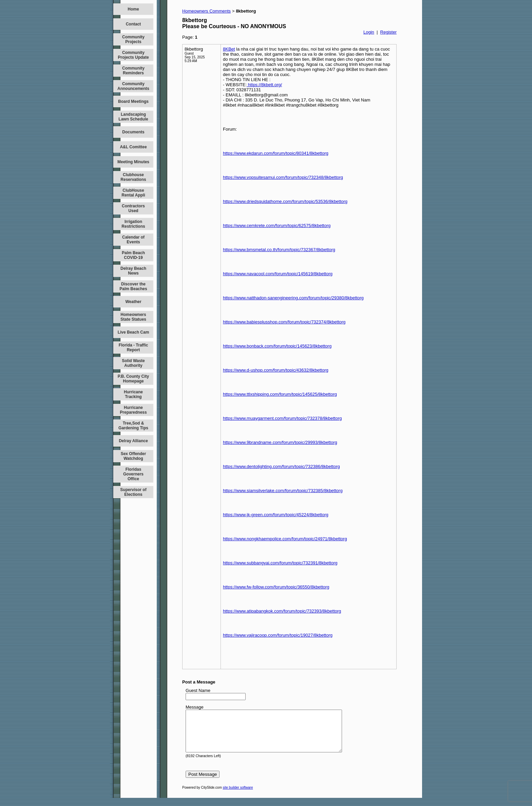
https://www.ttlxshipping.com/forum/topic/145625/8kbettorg (280, 394)
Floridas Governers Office (133, 474)
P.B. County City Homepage (133, 379)
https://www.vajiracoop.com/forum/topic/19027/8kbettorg (278, 635)
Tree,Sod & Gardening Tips (133, 426)
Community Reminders (133, 71)
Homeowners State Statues (133, 317)
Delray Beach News (133, 271)
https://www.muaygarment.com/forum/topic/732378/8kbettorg (282, 418)
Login (369, 32)
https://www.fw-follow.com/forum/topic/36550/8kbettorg (276, 587)
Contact (134, 24)
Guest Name (198, 690)
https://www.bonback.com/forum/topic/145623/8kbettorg (277, 346)
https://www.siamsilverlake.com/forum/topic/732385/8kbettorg (283, 491)
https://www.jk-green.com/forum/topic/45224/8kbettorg (276, 515)
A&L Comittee (133, 147)
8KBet (229, 49)
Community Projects (133, 39)
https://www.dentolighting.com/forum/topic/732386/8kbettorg (281, 466)
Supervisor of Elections (133, 492)
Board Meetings (133, 101)
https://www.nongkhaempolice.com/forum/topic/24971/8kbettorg (285, 539)
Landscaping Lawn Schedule (133, 117)
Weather (133, 302)
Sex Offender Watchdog (134, 456)
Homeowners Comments (206, 11)
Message (195, 707)
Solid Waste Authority (133, 363)
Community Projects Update (133, 55)
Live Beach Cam (134, 332)
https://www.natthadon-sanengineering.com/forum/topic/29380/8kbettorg (293, 298)
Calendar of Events (133, 240)
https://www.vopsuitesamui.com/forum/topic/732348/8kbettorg (283, 177)
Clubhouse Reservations (133, 177)
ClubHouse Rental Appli (133, 193)
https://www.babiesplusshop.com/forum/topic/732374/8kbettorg (284, 322)
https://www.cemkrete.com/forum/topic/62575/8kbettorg (277, 226)
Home (133, 9)
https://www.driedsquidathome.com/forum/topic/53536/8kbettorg (285, 201)
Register (388, 32)
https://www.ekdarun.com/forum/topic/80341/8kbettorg (276, 153)
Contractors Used (133, 208)
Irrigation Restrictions (133, 224)
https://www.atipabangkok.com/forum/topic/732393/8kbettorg (282, 611)
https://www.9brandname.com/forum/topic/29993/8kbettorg (280, 442)
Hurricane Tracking (133, 394)
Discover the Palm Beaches (133, 286)
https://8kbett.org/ (264, 85)
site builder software (238, 796)
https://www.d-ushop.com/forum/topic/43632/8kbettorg (276, 370)
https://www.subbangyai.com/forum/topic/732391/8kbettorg (280, 563)
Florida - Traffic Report (134, 348)
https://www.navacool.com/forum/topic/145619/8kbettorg (278, 274)
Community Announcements (133, 86)
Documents (133, 132)
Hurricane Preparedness (133, 410)
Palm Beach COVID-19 (133, 255)
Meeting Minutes (133, 162)
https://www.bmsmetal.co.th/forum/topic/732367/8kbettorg (279, 250)
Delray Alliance (133, 441)
